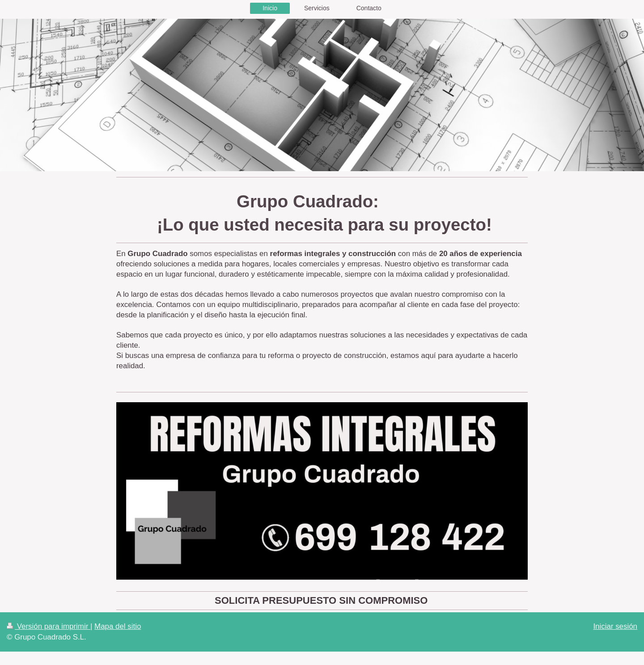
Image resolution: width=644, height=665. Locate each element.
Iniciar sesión (615, 626)
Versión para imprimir (49, 626)
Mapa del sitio (118, 626)
